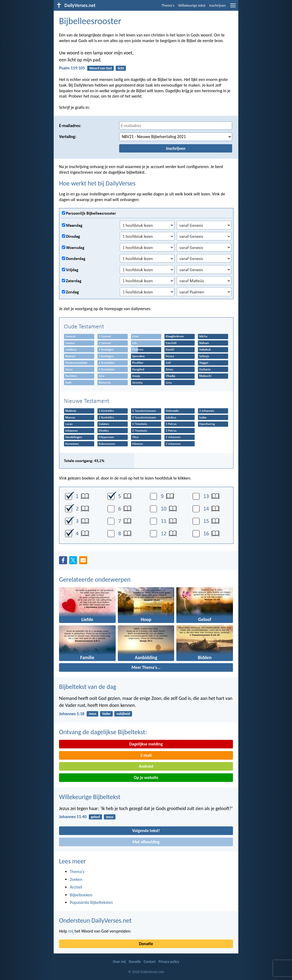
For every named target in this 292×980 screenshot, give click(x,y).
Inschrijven (217, 5)
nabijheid (123, 714)
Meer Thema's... (146, 667)
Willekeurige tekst (192, 5)
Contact (150, 962)
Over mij (119, 962)
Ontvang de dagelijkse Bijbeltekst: (103, 732)
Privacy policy (169, 962)
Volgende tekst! (146, 831)
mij (71, 931)
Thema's (168, 5)
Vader (106, 714)
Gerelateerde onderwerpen (95, 579)
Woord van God (100, 68)
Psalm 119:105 (72, 68)
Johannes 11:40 (73, 817)
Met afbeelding (146, 842)
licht (121, 68)
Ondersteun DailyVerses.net (95, 920)
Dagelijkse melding (146, 744)
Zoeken (76, 879)
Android (146, 766)
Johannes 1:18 (72, 714)
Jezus (93, 714)
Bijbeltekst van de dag (88, 687)
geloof (96, 817)
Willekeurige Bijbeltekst (90, 797)
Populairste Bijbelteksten (91, 902)
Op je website (146, 777)
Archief (76, 887)
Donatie (146, 944)
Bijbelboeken (81, 895)
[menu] (233, 7)
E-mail (146, 755)
